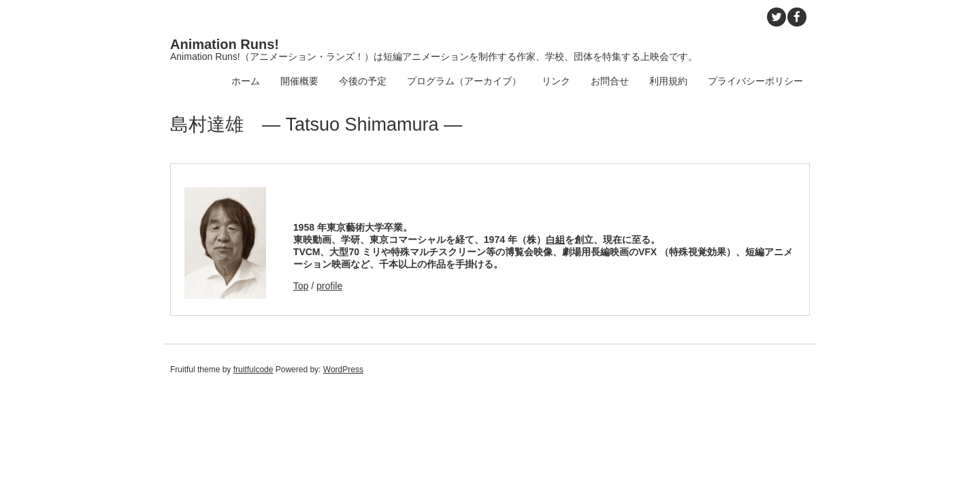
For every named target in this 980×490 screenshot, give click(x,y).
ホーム (246, 81)
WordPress (343, 370)
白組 (555, 240)
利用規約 (668, 81)
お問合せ (610, 81)
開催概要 (299, 81)
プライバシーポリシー (755, 81)
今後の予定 (363, 81)
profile (329, 286)
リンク (556, 81)
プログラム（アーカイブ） (464, 81)
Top (301, 286)
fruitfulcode (254, 370)
